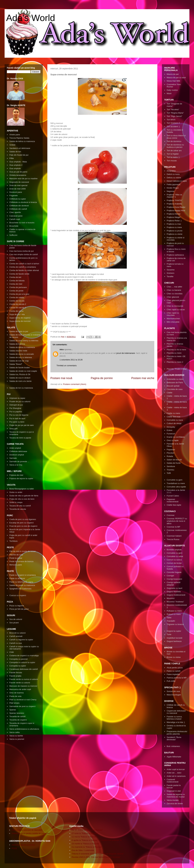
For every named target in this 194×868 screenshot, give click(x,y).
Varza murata (173, 800)
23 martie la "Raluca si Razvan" (86, 844)
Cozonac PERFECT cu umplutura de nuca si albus (177, 521)
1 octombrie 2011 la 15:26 (71, 360)
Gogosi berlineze (174, 641)
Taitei (169, 618)
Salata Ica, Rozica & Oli (20, 374)
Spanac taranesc (17, 713)
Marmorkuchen (173, 319)
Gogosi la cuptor (174, 631)
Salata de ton (15, 152)
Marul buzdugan (174, 695)
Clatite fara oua (173, 417)
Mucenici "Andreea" (175, 602)
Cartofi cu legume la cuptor (21, 640)
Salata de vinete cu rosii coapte (23, 371)
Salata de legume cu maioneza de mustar (176, 796)
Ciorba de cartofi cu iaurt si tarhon (24, 264)
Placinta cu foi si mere (176, 350)
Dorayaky (171, 427)
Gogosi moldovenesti (176, 595)
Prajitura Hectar (174, 214)
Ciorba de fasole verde (19, 274)
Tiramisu (170, 470)
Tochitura (13, 541)
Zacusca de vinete (175, 803)
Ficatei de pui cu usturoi (20, 401)
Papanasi (171, 450)
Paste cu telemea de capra (21, 582)
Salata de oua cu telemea (21, 357)
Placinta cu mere (174, 353)
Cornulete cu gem (175, 480)
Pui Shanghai (15, 408)
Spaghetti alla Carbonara (20, 589)
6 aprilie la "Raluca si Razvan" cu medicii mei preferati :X (97, 840)
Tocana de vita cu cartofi (20, 506)
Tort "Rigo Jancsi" (174, 116)
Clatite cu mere (173, 413)
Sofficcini (13, 235)
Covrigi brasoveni (174, 579)
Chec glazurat (173, 297)
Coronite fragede (174, 572)
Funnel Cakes (173, 496)
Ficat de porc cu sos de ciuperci (23, 526)
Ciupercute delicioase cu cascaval (176, 712)
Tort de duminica (174, 141)
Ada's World (31, 18)
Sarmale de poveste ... (19, 461)
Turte (169, 634)
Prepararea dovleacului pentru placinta (177, 733)
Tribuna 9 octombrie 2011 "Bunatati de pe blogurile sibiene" (98, 854)
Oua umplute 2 (16, 165)
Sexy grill (13, 429)
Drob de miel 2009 (17, 189)
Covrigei (170, 576)
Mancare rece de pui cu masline (23, 179)
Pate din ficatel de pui (19, 155)
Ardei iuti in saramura (176, 776)
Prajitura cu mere (174, 227)
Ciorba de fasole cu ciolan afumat (24, 270)
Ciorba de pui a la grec (19, 294)
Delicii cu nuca (173, 174)
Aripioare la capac (17, 398)
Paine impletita (173, 674)
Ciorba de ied (15, 277)
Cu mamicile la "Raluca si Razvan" (87, 847)
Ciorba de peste (16, 291)
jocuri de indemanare (126, 353)
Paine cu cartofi (174, 671)
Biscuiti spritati (173, 386)
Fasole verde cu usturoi (20, 683)
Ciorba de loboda (17, 281)
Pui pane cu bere (17, 422)
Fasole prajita (15, 676)
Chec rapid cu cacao (176, 310)
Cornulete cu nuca (175, 420)
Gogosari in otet (174, 791)
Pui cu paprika (16, 412)
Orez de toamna (16, 693)
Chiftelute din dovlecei (19, 206)
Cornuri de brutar (174, 563)
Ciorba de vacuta (17, 301)
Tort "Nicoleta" (173, 109)
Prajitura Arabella (174, 204)
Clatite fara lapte (174, 505)
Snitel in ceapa (16, 502)
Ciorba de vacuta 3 (18, 308)
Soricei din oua (173, 691)
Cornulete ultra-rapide (176, 487)
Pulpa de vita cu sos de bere (22, 499)
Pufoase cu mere (174, 611)
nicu (62, 349)
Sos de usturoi (16, 619)
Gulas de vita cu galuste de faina (24, 496)
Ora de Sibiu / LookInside (83, 850)
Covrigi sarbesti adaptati (174, 584)
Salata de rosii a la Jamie (20, 381)
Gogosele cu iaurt (174, 588)
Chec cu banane (174, 290)
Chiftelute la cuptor (18, 199)
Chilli (11, 652)
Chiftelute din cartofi (18, 209)
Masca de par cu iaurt (176, 78)
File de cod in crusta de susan (23, 551)
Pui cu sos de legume (19, 415)
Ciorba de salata (17, 297)
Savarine (171, 270)
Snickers (170, 273)
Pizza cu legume (17, 606)
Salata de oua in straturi (20, 378)
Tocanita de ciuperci (18, 720)
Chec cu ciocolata (175, 294)
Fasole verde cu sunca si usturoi (24, 679)
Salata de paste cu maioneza (22, 585)
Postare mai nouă (61, 378)
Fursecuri (171, 434)
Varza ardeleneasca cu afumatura (24, 729)
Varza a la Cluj (16, 465)
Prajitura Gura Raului (176, 207)
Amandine (171, 171)
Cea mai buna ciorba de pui (21, 251)
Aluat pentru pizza (175, 668)
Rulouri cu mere (174, 614)
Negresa (170, 191)
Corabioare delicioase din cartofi (24, 669)
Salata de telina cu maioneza (22, 141)
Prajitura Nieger (174, 217)
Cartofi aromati (16, 636)
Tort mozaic (172, 161)
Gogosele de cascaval (19, 182)
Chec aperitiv (15, 212)
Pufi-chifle (171, 681)
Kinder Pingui (173, 188)
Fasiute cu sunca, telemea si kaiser (174, 718)
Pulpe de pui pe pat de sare (21, 425)
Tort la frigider (173, 154)
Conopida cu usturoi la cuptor (22, 662)
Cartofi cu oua (16, 643)
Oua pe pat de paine (18, 172)
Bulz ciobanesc (173, 746)
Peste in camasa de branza (21, 561)
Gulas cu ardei (16, 492)
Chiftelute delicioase (18, 451)
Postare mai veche (143, 378)
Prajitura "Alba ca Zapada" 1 (174, 196)
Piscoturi (170, 453)
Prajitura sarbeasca (175, 255)
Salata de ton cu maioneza (21, 388)
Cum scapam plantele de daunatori (27, 830)
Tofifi (169, 473)
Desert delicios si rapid (177, 181)
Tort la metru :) (173, 157)
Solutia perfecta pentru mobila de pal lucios (31, 833)
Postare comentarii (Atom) (75, 384)
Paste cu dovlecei (17, 578)
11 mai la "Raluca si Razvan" (85, 837)
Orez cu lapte (173, 440)
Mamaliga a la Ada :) (176, 722)
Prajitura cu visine (175, 234)
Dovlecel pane (16, 192)
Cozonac (171, 515)
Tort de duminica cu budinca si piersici (175, 146)
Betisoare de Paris (175, 383)
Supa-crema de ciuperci (20, 318)
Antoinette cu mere (175, 379)
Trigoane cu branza (175, 624)
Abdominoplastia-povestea (23, 845)
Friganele (13, 195)
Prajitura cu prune (175, 231)
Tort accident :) (173, 126)
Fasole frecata (16, 673)
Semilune (171, 466)
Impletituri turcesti (174, 638)
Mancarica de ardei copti (20, 689)
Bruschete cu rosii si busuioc (22, 223)
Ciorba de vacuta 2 (18, 304)
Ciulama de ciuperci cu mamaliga (24, 656)
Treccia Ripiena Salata (19, 138)
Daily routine (172, 90)
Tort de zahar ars (174, 151)
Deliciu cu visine (174, 178)
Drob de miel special (18, 185)
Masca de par (173, 74)
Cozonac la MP (173, 527)
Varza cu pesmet (17, 739)
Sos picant (14, 623)
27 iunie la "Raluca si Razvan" (85, 833)
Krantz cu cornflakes (176, 437)
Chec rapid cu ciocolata (173, 314)
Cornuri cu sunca (174, 560)
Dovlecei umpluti (17, 455)
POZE (14, 848)
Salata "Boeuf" (16, 364)
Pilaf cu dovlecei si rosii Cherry (23, 700)
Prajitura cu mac (174, 224)
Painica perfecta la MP (177, 678)
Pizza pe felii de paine (19, 609)
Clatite (169, 393)
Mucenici (171, 598)
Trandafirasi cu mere (176, 483)
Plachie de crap (16, 555)
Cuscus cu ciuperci (18, 595)
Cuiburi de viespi (174, 423)
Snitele (12, 145)
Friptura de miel (16, 475)
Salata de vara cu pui (19, 331)
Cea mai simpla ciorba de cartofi (24, 254)
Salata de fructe (174, 463)
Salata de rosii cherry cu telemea (24, 341)
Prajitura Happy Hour (176, 210)
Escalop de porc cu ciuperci (21, 523)
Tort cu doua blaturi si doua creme (176, 137)
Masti (169, 93)
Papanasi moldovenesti (173, 500)
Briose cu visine (174, 657)
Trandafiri (171, 621)
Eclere (169, 430)
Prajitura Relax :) (174, 221)
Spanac (13, 710)
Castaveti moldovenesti (173, 781)
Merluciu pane (16, 565)
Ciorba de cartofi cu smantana (23, 267)
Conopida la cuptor (18, 666)
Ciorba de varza (16, 311)
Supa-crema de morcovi (20, 321)
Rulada (170, 456)
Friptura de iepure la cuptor (21, 478)
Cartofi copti (15, 219)
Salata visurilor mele (18, 351)
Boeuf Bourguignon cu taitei (22, 489)
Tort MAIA (171, 120)
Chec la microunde (175, 306)
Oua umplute (15, 168)
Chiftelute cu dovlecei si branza (23, 202)
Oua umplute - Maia (18, 162)
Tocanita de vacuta (18, 509)
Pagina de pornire (102, 378)
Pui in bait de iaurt (17, 418)
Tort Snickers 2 (173, 123)
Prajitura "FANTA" (174, 200)
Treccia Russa (173, 539)
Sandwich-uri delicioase (20, 148)
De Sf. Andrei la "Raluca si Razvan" (87, 830)
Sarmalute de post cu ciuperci (22, 706)
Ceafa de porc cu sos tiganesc (23, 519)
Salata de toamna (17, 344)
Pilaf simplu (14, 703)
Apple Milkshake (174, 757)
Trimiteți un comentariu (67, 366)
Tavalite (170, 276)
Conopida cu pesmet (18, 659)
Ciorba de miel (16, 284)
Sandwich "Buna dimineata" (174, 738)
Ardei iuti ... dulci (174, 773)
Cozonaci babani (174, 536)
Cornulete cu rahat (175, 556)
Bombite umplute (174, 550)
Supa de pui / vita (17, 314)
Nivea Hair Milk (173, 81)
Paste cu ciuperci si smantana (23, 575)
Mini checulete (173, 322)
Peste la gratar (16, 558)
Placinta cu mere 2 (175, 362)
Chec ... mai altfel (174, 287)
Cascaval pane (16, 216)
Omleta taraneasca (18, 175)
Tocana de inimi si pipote (20, 438)
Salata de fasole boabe (19, 368)
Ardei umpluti (15, 448)
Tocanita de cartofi (17, 716)
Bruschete (14, 226)
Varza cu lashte (16, 736)
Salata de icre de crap (19, 361)
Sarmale (13, 458)
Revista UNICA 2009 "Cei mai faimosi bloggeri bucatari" (96, 857)
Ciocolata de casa (175, 389)
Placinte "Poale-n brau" (177, 369)
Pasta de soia (15, 696)
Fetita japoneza (173, 184)
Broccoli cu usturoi (17, 633)
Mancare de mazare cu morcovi (23, 686)
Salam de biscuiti (174, 460)
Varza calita (14, 732)
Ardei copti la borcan (176, 769)
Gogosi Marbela (174, 592)
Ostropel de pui (16, 405)
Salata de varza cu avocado (22, 354)
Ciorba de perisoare (18, 287)
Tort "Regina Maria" (175, 113)
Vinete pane (15, 135)
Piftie (12, 158)
